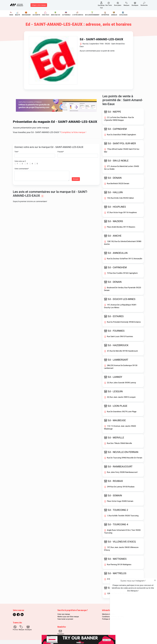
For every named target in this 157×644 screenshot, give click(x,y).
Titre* (16, 152)
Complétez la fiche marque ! (74, 132)
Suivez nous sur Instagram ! (133, 581)
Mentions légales (108, 614)
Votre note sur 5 (20, 161)
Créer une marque (64, 614)
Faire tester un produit (65, 619)
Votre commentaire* (22, 169)
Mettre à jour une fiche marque (68, 617)
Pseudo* (61, 152)
